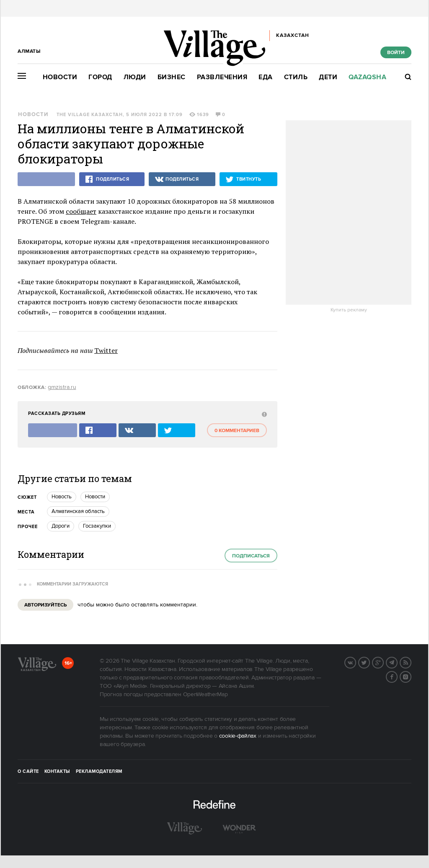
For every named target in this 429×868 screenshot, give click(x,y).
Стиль (296, 77)
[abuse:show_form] (263, 414)
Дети (328, 77)
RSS (411, 662)
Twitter (106, 350)
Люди (135, 77)
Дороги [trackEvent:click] (61, 526)
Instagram (411, 676)
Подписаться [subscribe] (251, 556)
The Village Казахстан (90, 115)
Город (100, 77)
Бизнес (172, 77)
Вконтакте (356, 662)
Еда (266, 77)
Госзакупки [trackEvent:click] (97, 526)
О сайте (28, 772)
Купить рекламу (349, 310)
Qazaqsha (367, 77)
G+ (383, 662)
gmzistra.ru (62, 387)
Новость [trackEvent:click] (62, 497)
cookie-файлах (238, 736)
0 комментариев (237, 431)
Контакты (57, 772)
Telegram (397, 662)
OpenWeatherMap (205, 694)
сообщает (81, 211)
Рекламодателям (99, 772)
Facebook (397, 676)
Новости (60, 77)
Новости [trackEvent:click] (95, 497)
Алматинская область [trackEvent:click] (78, 511)
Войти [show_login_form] (396, 53)
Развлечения (222, 77)
